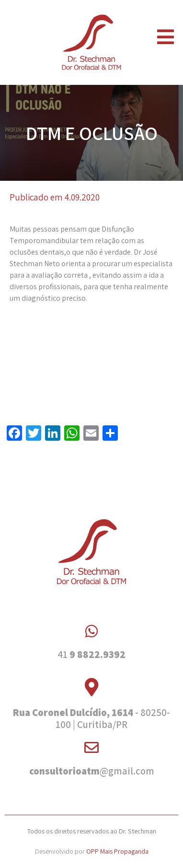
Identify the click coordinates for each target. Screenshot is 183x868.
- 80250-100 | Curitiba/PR (91, 718)
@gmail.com (92, 771)
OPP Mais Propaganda (117, 851)
